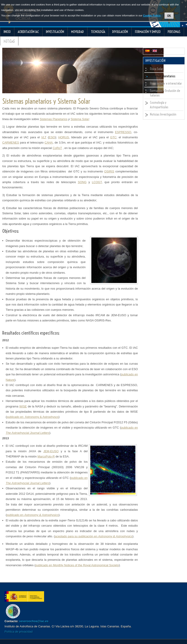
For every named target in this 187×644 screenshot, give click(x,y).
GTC (113, 137)
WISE (23, 406)
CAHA (49, 143)
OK (169, 15)
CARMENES (11, 143)
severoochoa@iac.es (34, 621)
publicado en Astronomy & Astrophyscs (32, 417)
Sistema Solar (80, 119)
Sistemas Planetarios (54, 119)
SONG (82, 182)
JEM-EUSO (51, 451)
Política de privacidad (19, 632)
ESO (52, 137)
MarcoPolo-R (46, 456)
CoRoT (57, 148)
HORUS (64, 137)
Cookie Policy (152, 15)
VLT (44, 137)
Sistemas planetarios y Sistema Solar (46, 101)
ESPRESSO (123, 132)
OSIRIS (109, 171)
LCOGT (97, 182)
